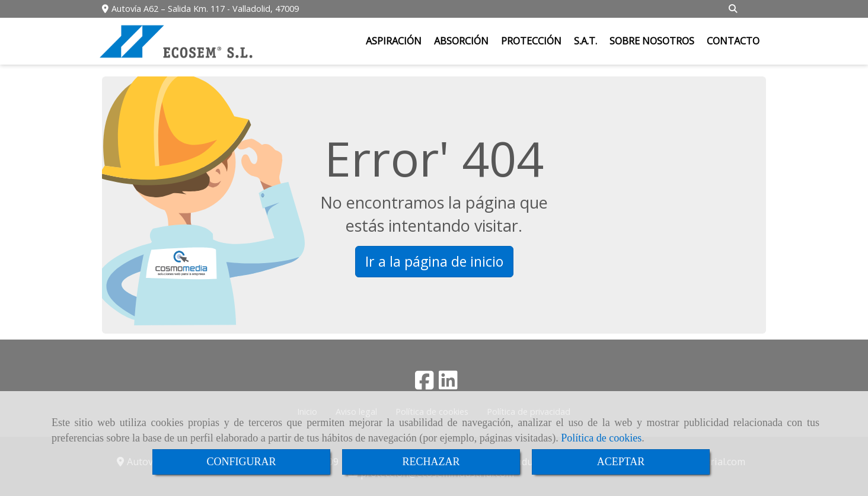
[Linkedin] (448, 384)
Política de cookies (601, 438)
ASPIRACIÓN (394, 41)
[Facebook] (425, 384)
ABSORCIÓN (461, 41)
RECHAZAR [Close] (431, 462)
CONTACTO (733, 41)
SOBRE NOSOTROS (652, 41)
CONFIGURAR (241, 462)
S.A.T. (585, 41)
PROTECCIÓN (531, 41)
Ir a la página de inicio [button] (434, 261)
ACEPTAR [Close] (621, 462)
